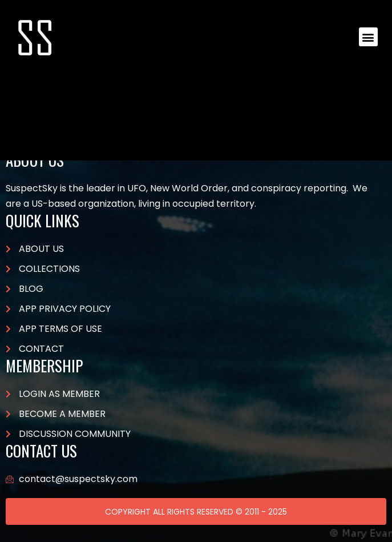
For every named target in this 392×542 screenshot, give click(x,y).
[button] (368, 37)
